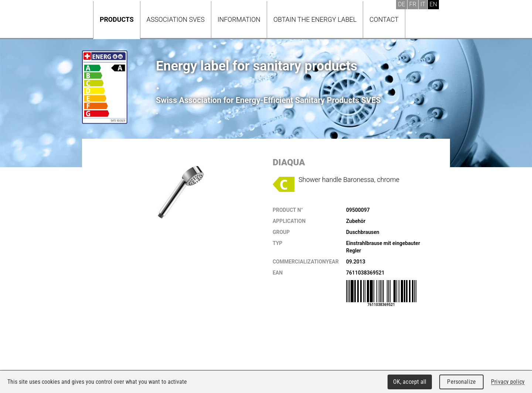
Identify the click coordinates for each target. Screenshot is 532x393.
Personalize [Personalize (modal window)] (461, 382)
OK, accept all (410, 382)
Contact (384, 19)
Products (117, 19)
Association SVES (176, 19)
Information (239, 19)
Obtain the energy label (315, 19)
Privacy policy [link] (508, 382)
